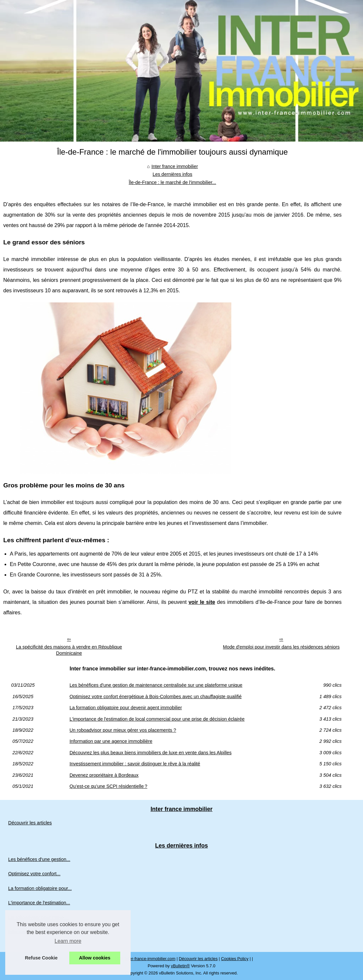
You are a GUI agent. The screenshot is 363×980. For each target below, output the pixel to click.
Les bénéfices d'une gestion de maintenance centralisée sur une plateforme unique (156, 685)
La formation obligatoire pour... (40, 888)
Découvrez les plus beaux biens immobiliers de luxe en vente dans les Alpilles (151, 753)
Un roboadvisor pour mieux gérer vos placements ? (123, 730)
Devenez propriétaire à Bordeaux (104, 775)
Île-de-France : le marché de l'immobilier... (172, 182)
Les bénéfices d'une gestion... (39, 859)
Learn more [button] (68, 941)
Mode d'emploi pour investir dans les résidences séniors (281, 647)
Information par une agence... (39, 932)
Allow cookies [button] (95, 958)
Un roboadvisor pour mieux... (38, 917)
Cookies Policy (235, 959)
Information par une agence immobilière (111, 741)
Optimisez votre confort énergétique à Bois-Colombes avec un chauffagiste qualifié (156, 697)
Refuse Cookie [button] (41, 958)
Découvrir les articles (30, 823)
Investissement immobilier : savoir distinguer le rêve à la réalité (135, 764)
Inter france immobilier (174, 166)
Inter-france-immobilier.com (150, 959)
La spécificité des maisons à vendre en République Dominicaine (69, 650)
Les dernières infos (173, 174)
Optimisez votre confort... (34, 874)
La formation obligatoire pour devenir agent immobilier (126, 708)
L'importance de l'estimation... (39, 903)
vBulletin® (180, 966)
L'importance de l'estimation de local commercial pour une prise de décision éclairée (157, 719)
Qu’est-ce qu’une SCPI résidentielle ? (108, 786)
